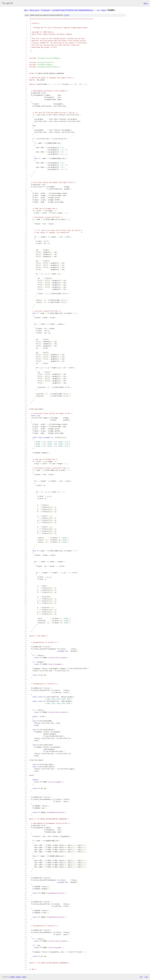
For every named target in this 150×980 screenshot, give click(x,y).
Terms (24, 977)
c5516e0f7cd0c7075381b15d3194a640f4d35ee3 (72, 10)
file (67, 15)
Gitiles (13, 977)
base (104, 10)
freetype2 (46, 10)
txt (141, 977)
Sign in (146, 3)
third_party (34, 10)
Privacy (18, 977)
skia (26, 10)
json (146, 977)
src (98, 10)
